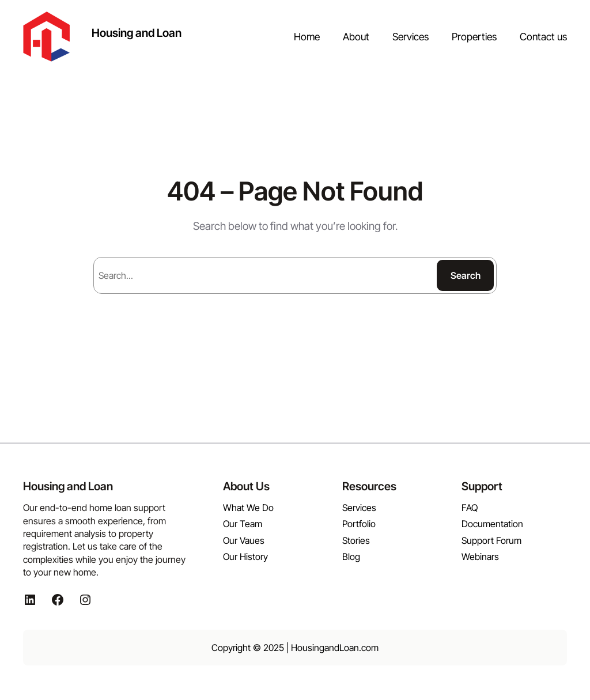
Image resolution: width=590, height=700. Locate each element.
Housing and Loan (137, 33)
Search (466, 275)
